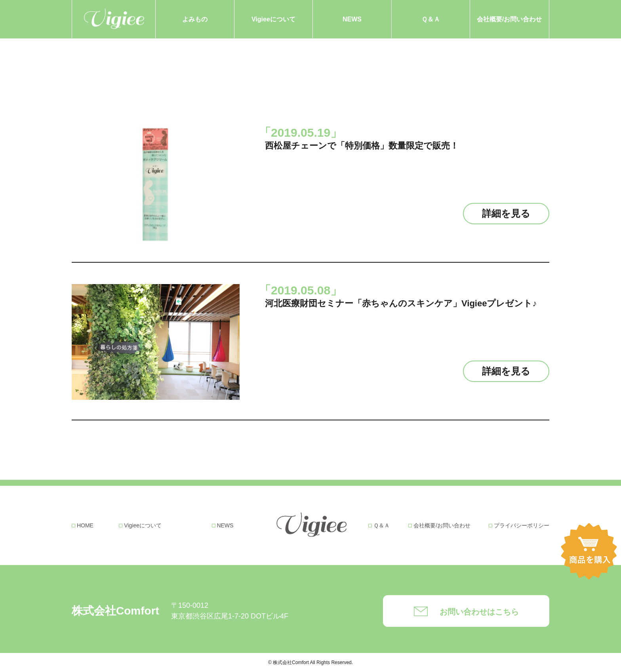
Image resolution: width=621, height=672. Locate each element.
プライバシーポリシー (522, 525)
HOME (85, 525)
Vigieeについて (273, 19)
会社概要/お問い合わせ (509, 19)
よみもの (195, 19)
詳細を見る (506, 213)
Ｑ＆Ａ (431, 19)
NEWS (352, 19)
